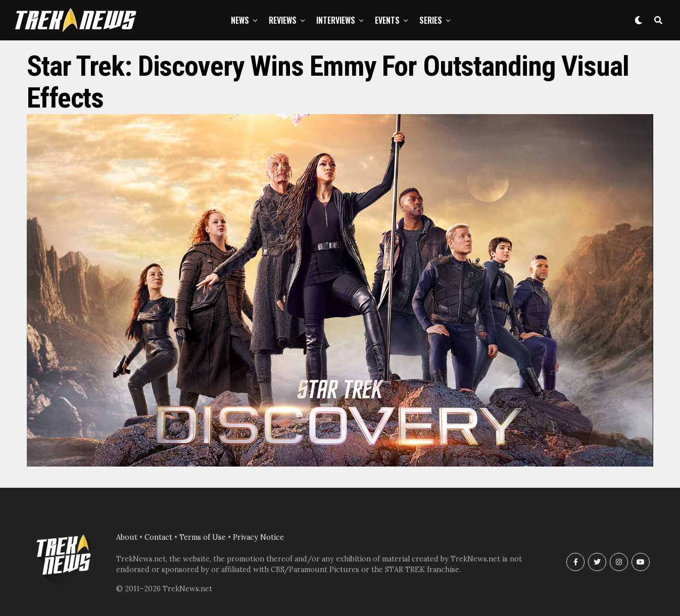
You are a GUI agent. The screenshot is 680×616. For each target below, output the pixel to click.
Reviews (283, 20)
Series (431, 20)
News (240, 20)
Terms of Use (203, 537)
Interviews (336, 20)
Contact (158, 537)
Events (387, 20)
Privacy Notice (258, 537)
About (127, 537)
